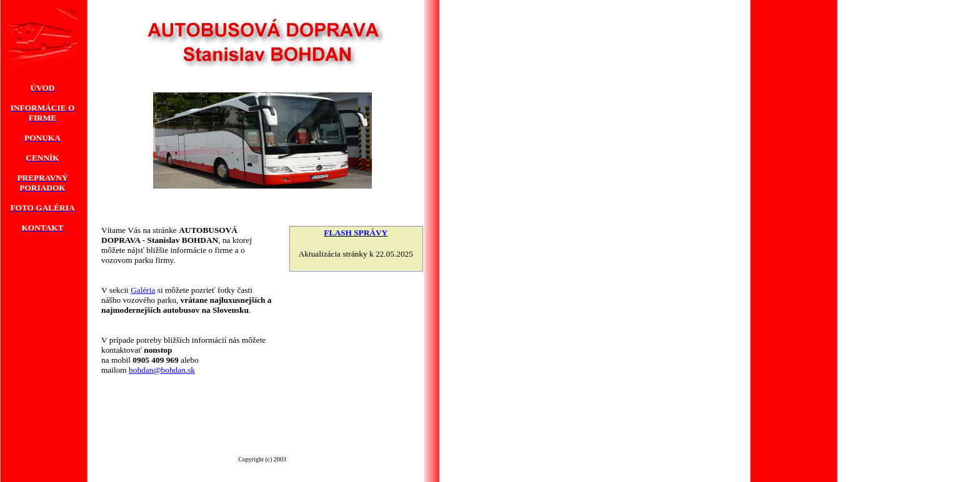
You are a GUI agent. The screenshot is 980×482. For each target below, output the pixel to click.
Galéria (143, 290)
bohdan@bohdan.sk (162, 370)
